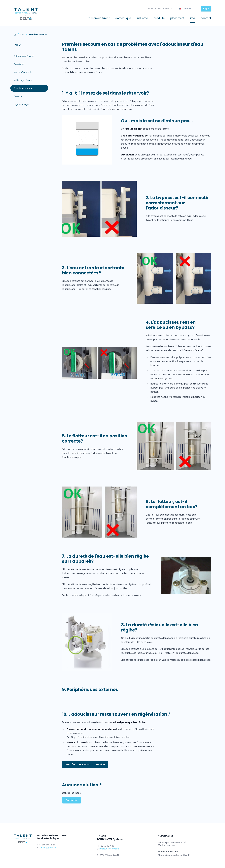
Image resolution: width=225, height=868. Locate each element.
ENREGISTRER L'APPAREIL (160, 9)
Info (193, 18)
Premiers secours (23, 88)
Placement (177, 18)
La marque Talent (99, 18)
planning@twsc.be (48, 848)
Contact (206, 18)
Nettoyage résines (23, 80)
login (206, 9)
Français (186, 9)
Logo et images (22, 104)
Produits (159, 18)
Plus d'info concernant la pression (85, 764)
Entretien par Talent (24, 56)
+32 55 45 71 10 (107, 846)
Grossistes (19, 64)
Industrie (142, 18)
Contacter (72, 800)
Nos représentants (23, 72)
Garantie (18, 96)
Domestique (123, 18)
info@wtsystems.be (109, 849)
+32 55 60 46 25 (47, 845)
